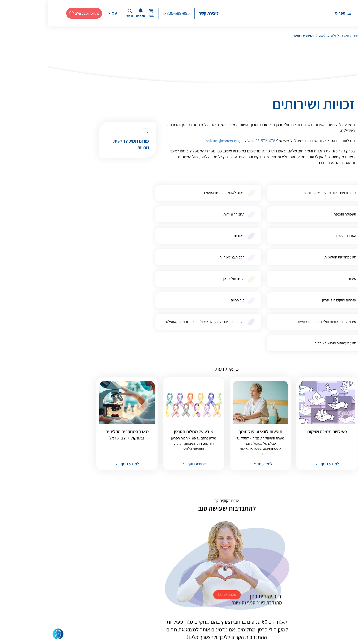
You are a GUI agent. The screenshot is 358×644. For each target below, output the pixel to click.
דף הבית (320, 35)
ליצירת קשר (161, 13)
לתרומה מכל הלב (39, 13)
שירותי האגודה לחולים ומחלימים (290, 35)
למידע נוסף (282, 379)
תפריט (292, 13)
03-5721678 (217, 141)
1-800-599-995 (128, 13)
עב (67, 13)
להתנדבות (179, 569)
